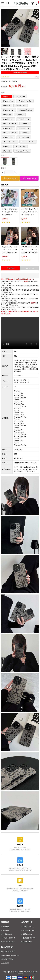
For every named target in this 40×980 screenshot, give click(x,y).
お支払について (27, 926)
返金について (27, 934)
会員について (7, 934)
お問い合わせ (10, 178)
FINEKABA (21, 3)
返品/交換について (28, 938)
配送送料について (28, 930)
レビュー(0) (30, 268)
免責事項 (5, 930)
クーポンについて (8, 942)
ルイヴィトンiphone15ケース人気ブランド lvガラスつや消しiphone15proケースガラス (10, 215)
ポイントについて (8, 938)
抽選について (27, 942)
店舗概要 (5, 926)
